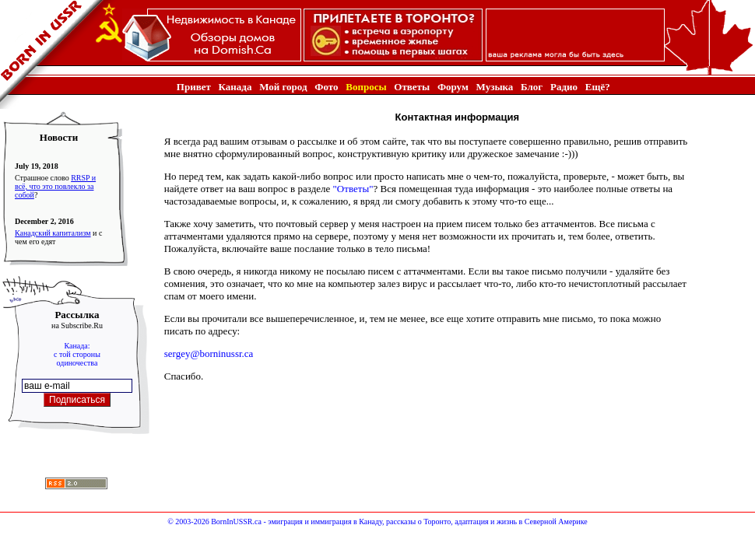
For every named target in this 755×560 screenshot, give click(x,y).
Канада (235, 87)
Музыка (495, 87)
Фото (326, 87)
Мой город (283, 87)
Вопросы (366, 87)
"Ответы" (353, 189)
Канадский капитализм (53, 233)
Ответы (412, 87)
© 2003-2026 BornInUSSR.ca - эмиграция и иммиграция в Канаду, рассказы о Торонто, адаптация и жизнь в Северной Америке (377, 521)
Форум (453, 87)
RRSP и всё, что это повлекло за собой (55, 186)
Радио (564, 87)
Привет (194, 87)
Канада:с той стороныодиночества (77, 354)
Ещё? (598, 87)
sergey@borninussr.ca (209, 353)
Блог (532, 87)
